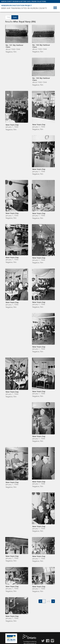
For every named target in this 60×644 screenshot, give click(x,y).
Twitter (43, 641)
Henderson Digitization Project (17, 5)
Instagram (52, 641)
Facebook (48, 641)
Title (8, 17)
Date (15, 17)
